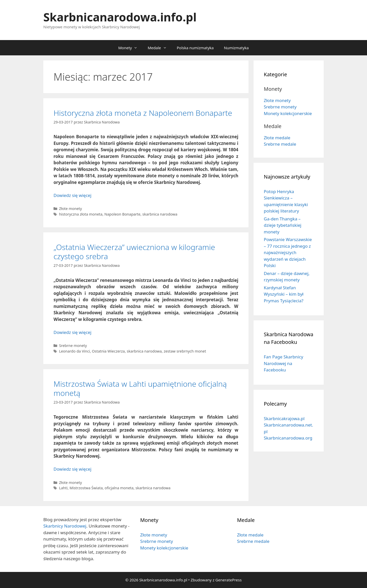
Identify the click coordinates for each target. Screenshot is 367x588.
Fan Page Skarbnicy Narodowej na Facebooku (284, 363)
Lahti (63, 488)
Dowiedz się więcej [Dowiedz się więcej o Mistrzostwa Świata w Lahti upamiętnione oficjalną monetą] (73, 469)
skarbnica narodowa (160, 214)
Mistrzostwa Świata (86, 488)
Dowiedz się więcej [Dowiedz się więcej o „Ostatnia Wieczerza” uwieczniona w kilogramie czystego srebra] (73, 332)
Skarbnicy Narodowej (65, 526)
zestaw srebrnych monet (185, 351)
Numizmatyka (236, 48)
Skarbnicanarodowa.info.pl (120, 17)
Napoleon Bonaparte (122, 214)
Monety (130, 48)
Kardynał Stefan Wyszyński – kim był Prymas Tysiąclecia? (284, 294)
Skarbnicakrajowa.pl (284, 418)
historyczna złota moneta (81, 214)
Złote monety (71, 209)
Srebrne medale (280, 144)
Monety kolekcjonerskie (288, 113)
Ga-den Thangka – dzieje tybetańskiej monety (283, 225)
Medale (160, 48)
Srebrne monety (73, 346)
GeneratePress (228, 580)
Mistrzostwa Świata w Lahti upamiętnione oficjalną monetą (140, 388)
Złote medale (277, 138)
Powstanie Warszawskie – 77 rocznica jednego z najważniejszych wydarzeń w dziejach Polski (288, 252)
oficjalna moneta (119, 488)
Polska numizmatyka (195, 48)
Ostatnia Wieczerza (108, 351)
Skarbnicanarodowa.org (288, 438)
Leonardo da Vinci (75, 351)
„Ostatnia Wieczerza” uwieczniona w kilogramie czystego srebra (134, 252)
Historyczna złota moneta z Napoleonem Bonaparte (143, 113)
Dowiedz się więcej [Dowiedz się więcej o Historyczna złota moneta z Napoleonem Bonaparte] (73, 195)
